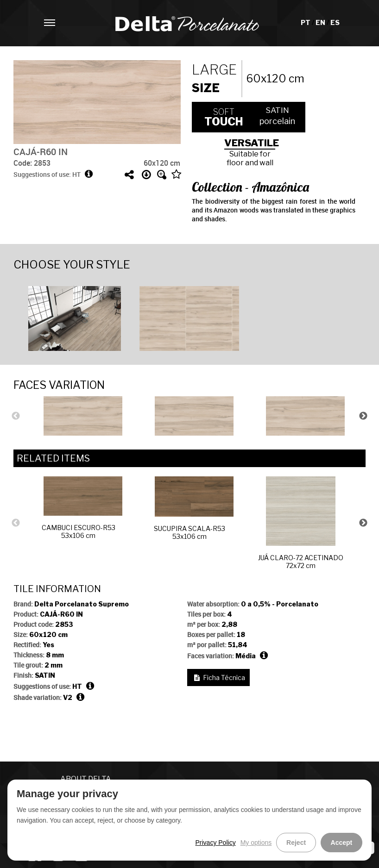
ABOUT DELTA (86, 779)
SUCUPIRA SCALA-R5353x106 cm (194, 508)
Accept (343, 843)
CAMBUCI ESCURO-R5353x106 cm (82, 508)
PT (306, 22)
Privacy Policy (220, 843)
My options (261, 843)
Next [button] (363, 416)
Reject (300, 843)
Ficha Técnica (224, 678)
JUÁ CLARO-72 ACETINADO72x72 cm (301, 523)
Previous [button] (16, 416)
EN (321, 22)
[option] (78, 317)
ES (335, 22)
